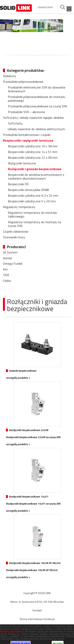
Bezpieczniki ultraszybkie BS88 (28, 190)
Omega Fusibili (13, 263)
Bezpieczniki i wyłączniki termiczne (28, 140)
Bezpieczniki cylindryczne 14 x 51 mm (33, 152)
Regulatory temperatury (19, 207)
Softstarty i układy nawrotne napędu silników (33, 118)
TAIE (6, 275)
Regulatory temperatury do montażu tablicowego (32, 214)
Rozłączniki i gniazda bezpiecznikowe (35, 169)
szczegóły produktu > (18, 378)
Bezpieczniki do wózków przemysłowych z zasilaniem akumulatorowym (36, 176)
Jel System (10, 252)
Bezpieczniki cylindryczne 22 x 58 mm (33, 158)
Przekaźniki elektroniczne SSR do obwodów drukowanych (37, 89)
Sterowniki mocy (14, 237)
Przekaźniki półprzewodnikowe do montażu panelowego (37, 99)
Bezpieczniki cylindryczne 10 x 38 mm (33, 146)
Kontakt (37, 610)
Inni (5, 269)
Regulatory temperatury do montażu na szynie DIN (34, 224)
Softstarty (15, 123)
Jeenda (7, 258)
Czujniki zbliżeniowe (16, 231)
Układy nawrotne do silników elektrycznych (36, 129)
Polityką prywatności (12, 639)
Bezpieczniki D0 (18, 184)
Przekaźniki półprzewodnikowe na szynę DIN (37, 106)
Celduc (7, 281)
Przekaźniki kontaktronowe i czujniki (27, 135)
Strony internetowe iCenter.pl (37, 619)
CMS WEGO (37, 628)
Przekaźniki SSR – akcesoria (26, 112)
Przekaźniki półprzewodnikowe (23, 82)
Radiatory (9, 76)
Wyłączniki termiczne (22, 163)
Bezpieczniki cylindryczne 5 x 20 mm (32, 201)
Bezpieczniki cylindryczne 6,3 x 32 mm (33, 195)
